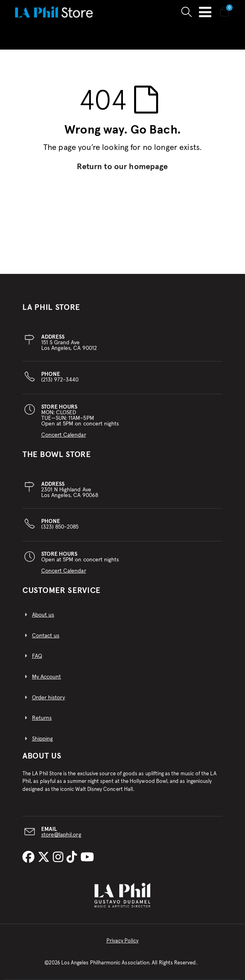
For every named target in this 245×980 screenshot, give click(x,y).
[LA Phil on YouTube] (87, 858)
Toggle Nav (205, 12)
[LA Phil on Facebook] (30, 858)
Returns (42, 718)
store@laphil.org (61, 835)
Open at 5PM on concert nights (80, 563)
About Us (42, 756)
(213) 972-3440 (60, 377)
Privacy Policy (123, 941)
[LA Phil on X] (45, 858)
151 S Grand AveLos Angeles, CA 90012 (69, 343)
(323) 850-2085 (60, 524)
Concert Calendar (64, 435)
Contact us (46, 636)
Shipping (43, 739)
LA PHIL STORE (51, 307)
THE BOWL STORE (57, 455)
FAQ (37, 656)
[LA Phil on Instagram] (60, 858)
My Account (47, 677)
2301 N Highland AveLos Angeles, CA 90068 (70, 490)
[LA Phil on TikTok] (73, 858)
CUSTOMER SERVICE (61, 591)
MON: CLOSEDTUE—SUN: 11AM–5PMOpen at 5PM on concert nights (80, 421)
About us (43, 615)
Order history (49, 698)
